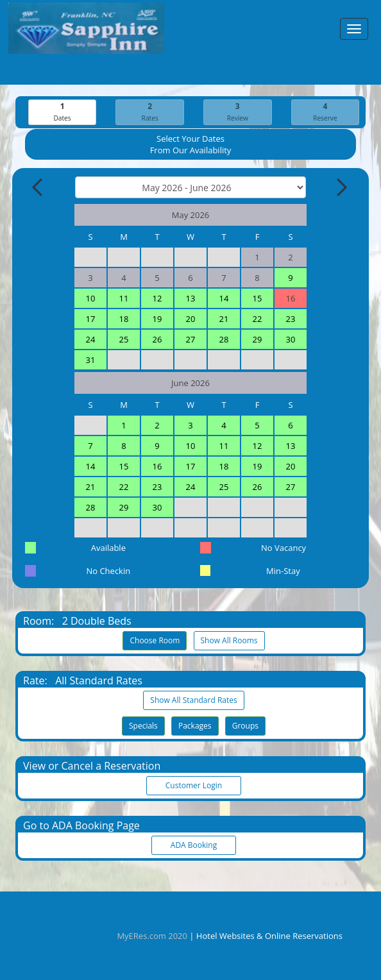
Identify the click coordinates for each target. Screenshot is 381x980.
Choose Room (155, 640)
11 (124, 298)
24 (91, 339)
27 (191, 339)
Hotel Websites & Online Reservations (269, 936)
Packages (195, 726)
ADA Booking (194, 845)
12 (157, 298)
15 (258, 298)
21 (224, 319)
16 (157, 466)
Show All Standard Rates (193, 700)
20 (191, 319)
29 (258, 339)
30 (291, 339)
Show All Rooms (229, 640)
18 (124, 319)
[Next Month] (341, 187)
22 (258, 319)
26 (157, 339)
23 (291, 319)
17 (91, 319)
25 (124, 339)
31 (91, 360)
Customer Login (194, 785)
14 (224, 298)
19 (157, 319)
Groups (245, 726)
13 (191, 298)
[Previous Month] (38, 187)
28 (224, 339)
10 (91, 298)
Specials (143, 726)
